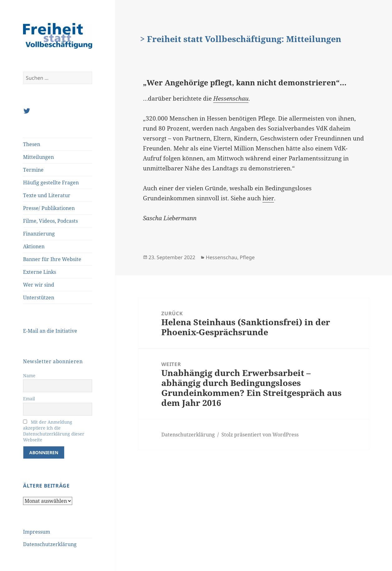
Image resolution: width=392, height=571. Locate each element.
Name (29, 376)
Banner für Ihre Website (52, 259)
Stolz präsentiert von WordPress (260, 435)
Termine (33, 170)
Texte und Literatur (47, 195)
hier (268, 198)
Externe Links (40, 272)
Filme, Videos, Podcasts (50, 221)
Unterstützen (39, 297)
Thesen (32, 144)
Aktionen (34, 246)
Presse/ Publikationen (49, 208)
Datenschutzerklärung (50, 544)
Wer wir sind (39, 285)
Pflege (247, 257)
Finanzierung (39, 234)
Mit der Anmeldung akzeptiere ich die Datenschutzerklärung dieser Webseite (54, 431)
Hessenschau (222, 257)
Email (29, 399)
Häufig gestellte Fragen (51, 183)
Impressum (37, 532)
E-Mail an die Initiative (50, 331)
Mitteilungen (38, 157)
